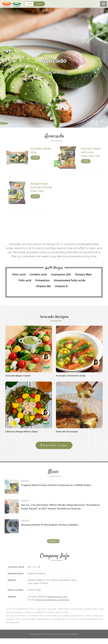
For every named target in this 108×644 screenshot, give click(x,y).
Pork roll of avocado (67, 432)
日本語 (29, 4)
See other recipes (54, 445)
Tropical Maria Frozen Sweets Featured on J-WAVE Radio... (55, 485)
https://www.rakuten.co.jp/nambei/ (54, 600)
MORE (37, 158)
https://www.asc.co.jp (59, 597)
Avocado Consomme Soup (71, 376)
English (39, 4)
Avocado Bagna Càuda (18, 376)
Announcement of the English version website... (48, 525)
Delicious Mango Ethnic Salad (21, 432)
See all (51, 541)
